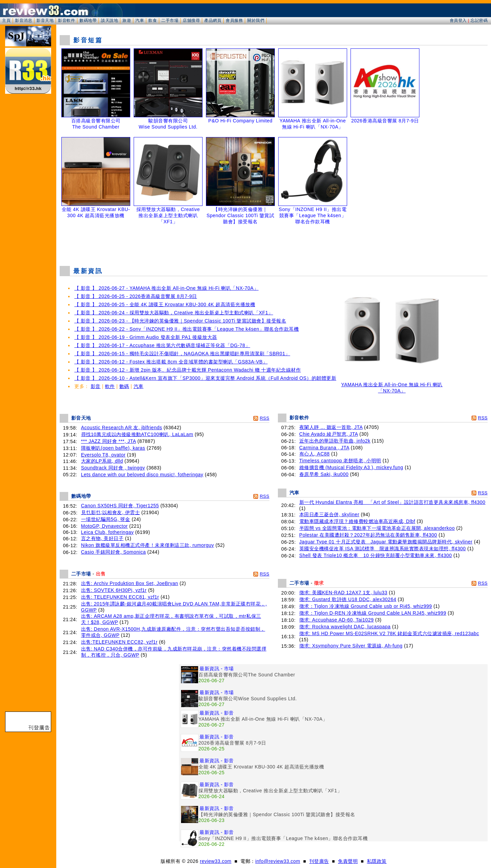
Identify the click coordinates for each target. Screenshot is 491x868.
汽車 (140, 20)
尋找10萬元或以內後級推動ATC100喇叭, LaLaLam (137, 434)
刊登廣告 (319, 861)
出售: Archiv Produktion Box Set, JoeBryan (130, 583)
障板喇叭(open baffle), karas (113, 448)
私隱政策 (377, 861)
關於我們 (256, 20)
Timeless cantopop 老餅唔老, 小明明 (340, 461)
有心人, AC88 (315, 454)
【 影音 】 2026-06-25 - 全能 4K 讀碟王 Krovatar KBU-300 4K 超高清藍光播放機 (165, 304)
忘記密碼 (479, 20)
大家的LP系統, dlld (102, 461)
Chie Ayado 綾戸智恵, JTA (329, 434)
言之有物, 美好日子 (102, 538)
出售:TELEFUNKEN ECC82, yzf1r (120, 642)
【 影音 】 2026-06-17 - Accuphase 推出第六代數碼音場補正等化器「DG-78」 (162, 345)
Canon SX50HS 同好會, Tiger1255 (120, 506)
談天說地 (109, 20)
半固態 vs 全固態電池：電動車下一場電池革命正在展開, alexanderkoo (377, 528)
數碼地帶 (88, 20)
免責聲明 (348, 861)
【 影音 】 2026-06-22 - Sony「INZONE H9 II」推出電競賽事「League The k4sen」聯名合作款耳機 (187, 329)
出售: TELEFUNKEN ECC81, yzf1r (120, 597)
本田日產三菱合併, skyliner (329, 514)
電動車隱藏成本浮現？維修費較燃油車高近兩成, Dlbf (357, 521)
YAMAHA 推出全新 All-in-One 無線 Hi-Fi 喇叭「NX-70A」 (392, 385)
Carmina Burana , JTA (324, 448)
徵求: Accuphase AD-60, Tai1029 (337, 620)
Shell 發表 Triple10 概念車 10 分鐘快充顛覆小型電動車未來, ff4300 (376, 555)
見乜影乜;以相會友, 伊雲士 (111, 512)
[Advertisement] (274, 243)
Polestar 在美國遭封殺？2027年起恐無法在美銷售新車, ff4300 (368, 535)
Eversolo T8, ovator (103, 455)
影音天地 (45, 20)
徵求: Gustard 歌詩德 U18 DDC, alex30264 (348, 599)
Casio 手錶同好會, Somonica (114, 552)
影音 (96, 386)
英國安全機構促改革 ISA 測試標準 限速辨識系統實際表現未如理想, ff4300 (383, 549)
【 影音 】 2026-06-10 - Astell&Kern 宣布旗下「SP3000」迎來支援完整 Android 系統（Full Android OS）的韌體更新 (205, 378)
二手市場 (170, 20)
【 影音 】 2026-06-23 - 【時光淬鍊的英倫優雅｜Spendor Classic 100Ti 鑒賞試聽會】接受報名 (180, 321)
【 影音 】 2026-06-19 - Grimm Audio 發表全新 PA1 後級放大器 (146, 337)
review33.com (215, 861)
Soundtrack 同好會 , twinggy (113, 468)
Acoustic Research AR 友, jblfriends (122, 428)
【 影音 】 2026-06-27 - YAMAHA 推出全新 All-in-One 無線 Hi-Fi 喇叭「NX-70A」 (166, 288)
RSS (265, 418)
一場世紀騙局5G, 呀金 (106, 519)
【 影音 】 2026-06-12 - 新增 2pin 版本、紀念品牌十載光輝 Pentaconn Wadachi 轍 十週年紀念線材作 (188, 370)
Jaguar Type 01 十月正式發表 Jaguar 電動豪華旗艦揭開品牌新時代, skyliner (386, 542)
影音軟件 (66, 20)
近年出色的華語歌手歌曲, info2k (335, 441)
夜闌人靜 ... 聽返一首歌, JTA (331, 427)
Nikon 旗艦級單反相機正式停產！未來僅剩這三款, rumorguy (148, 545)
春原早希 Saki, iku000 (324, 474)
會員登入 (458, 20)
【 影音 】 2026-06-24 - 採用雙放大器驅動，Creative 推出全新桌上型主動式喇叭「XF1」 (174, 313)
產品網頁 (213, 20)
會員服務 (234, 20)
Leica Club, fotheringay (108, 532)
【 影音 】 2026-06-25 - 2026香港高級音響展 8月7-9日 (136, 296)
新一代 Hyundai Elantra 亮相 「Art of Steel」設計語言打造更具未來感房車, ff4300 (392, 502)
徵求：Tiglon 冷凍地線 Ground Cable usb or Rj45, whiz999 (366, 606)
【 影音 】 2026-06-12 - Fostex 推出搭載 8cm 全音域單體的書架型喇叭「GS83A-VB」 (171, 362)
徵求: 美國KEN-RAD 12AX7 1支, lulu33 (344, 593)
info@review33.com (278, 861)
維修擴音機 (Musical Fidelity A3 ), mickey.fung (351, 467)
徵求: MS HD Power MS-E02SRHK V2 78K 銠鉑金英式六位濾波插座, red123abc (389, 633)
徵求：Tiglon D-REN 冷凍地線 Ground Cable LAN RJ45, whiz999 (373, 613)
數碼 (124, 386)
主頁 (6, 20)
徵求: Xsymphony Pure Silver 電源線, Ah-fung (351, 646)
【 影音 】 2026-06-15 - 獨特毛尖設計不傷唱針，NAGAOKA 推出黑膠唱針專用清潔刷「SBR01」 (182, 354)
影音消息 (24, 20)
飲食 (153, 20)
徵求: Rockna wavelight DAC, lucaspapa (345, 627)
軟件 (110, 386)
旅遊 (127, 20)
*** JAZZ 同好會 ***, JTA (109, 441)
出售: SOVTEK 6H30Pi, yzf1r (114, 590)
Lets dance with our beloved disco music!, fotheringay (142, 475)
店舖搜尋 (191, 20)
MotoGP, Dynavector (105, 526)
